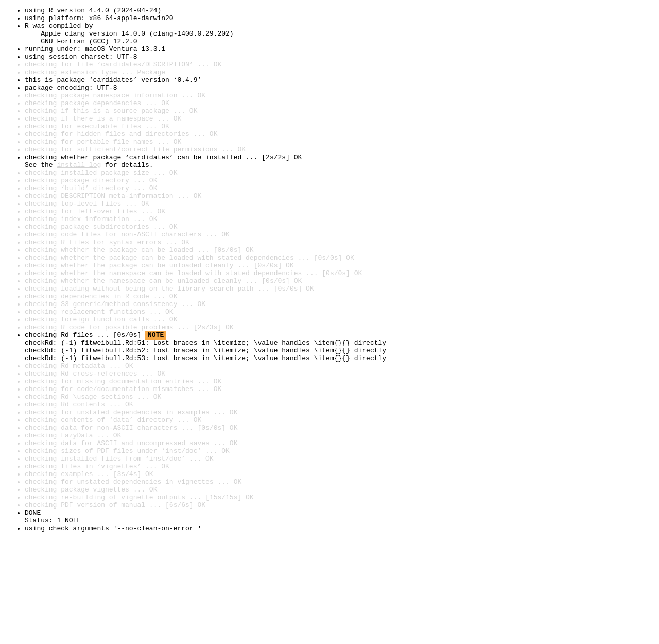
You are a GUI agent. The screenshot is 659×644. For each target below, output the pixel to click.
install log (79, 197)
